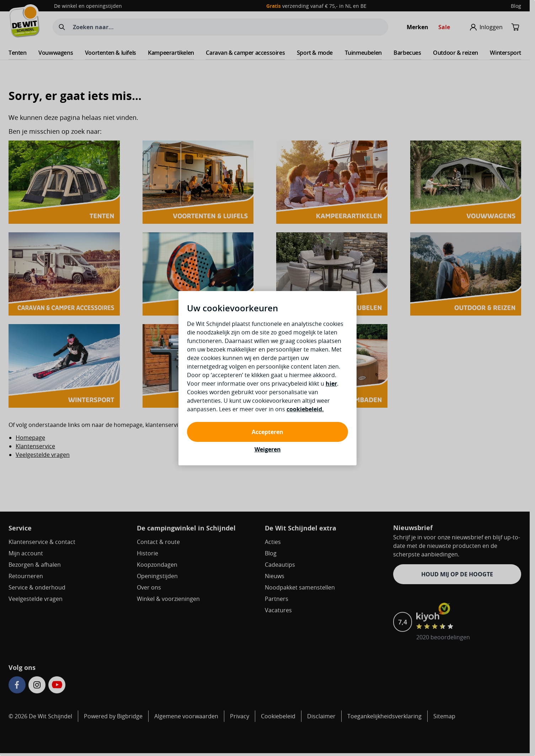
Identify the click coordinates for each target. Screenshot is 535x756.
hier (331, 384)
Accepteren (267, 432)
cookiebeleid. (305, 409)
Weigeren (268, 449)
